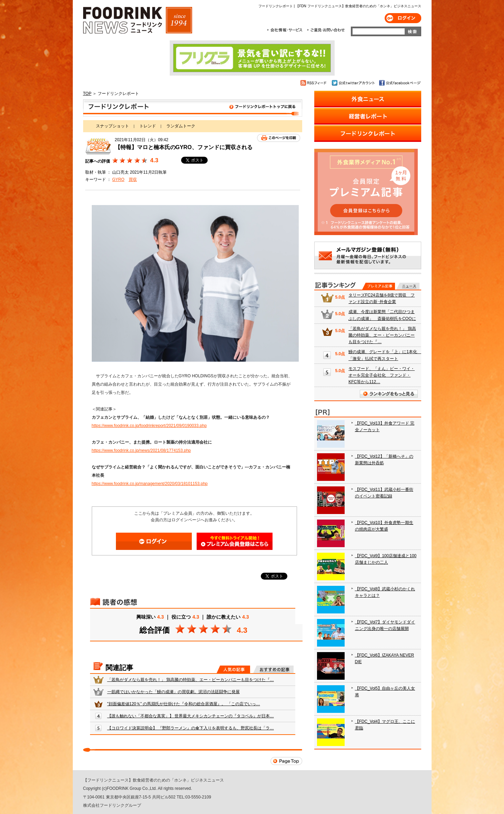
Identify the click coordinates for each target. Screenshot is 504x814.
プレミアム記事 (379, 286)
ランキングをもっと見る (389, 394)
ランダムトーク (181, 126)
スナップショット (112, 126)
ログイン (403, 18)
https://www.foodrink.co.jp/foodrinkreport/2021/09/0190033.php (149, 426)
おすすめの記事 (273, 669)
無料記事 (408, 286)
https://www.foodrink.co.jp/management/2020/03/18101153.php (150, 484)
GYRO (118, 180)
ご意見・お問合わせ (326, 30)
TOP (87, 94)
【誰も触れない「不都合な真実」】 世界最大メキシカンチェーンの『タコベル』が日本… (191, 716)
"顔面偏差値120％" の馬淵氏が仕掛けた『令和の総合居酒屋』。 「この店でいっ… (184, 704)
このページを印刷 (279, 138)
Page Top (286, 761)
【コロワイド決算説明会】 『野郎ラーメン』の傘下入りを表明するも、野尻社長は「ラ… (191, 728)
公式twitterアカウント (354, 83)
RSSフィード (314, 83)
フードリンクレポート (193, 108)
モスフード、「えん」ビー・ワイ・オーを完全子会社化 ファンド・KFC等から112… (382, 375)
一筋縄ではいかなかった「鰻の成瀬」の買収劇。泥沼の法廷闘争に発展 (174, 692)
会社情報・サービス (286, 30)
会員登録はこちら (235, 541)
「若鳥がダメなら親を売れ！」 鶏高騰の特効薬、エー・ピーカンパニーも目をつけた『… (191, 680)
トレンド (148, 126)
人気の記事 (233, 669)
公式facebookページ (399, 83)
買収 (133, 180)
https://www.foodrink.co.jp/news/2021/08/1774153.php (141, 450)
